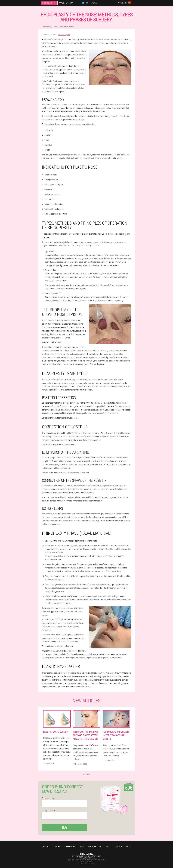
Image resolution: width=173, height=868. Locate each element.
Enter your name (48, 798)
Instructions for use (88, 846)
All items (86, 774)
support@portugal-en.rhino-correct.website (86, 856)
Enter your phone (48, 810)
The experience (71, 846)
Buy (65, 827)
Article (109, 846)
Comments (58, 846)
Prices (128, 846)
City (101, 846)
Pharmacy (47, 846)
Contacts (118, 846)
